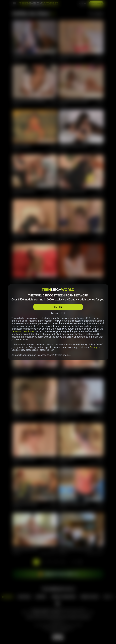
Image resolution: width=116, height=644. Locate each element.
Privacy (93, 347)
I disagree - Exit (58, 313)
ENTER (58, 307)
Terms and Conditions (23, 331)
